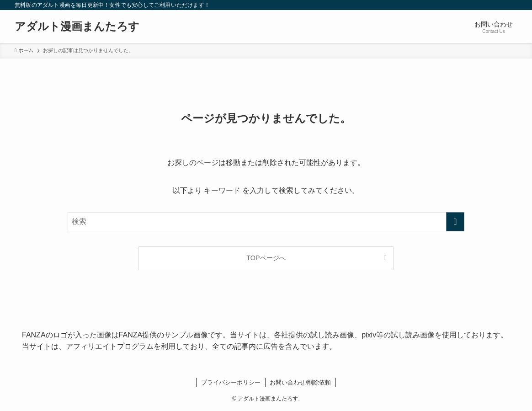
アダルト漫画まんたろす (77, 27)
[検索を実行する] (455, 222)
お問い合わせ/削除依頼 (300, 382)
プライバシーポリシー (231, 382)
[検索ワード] (266, 222)
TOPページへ (266, 258)
